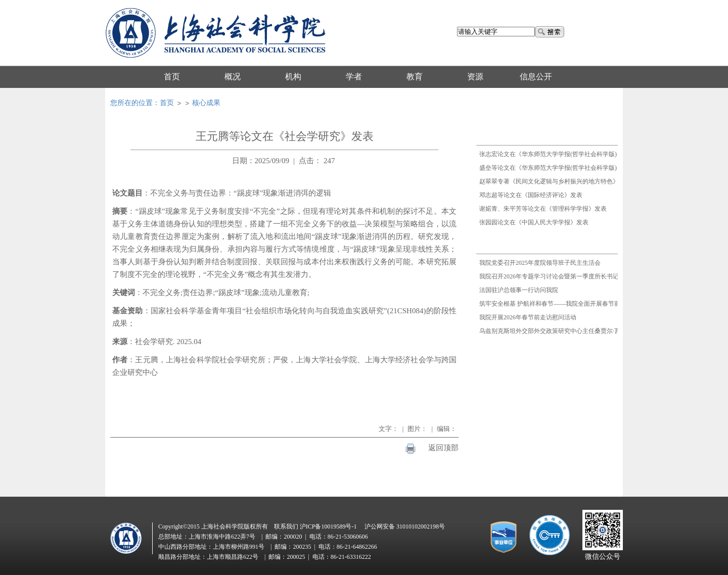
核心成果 (206, 103)
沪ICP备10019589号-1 (328, 526)
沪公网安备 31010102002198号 (405, 526)
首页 (167, 103)
